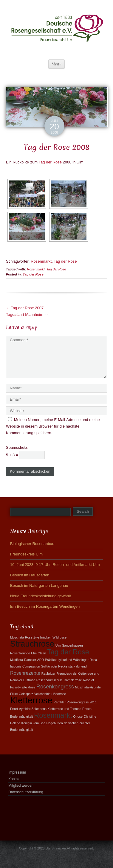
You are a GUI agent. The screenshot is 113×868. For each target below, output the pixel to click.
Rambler (59, 702)
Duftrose (29, 680)
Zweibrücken (42, 637)
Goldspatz (26, 694)
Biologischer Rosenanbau (32, 544)
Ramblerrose (73, 680)
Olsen (42, 653)
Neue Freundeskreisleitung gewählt (41, 596)
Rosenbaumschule (49, 680)
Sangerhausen (72, 645)
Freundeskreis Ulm (26, 554)
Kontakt (14, 779)
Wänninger (81, 660)
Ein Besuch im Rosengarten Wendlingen (45, 606)
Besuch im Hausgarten (30, 575)
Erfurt (14, 709)
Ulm (58, 645)
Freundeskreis (66, 673)
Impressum (17, 772)
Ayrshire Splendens (33, 709)
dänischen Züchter (77, 723)
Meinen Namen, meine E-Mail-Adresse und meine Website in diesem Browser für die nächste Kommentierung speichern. (53, 426)
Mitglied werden (21, 786)
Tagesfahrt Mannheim (27, 314)
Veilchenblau (43, 694)
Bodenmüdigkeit (21, 730)
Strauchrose (32, 644)
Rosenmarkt (41, 261)
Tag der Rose (50, 162)
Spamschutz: (17, 447)
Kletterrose (31, 700)
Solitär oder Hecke (54, 666)
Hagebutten (55, 723)
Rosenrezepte (25, 673)
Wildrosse (59, 637)
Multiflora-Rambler (23, 660)
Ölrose (78, 717)
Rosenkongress (55, 687)
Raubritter (48, 673)
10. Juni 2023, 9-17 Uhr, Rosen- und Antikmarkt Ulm (55, 565)
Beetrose (60, 694)
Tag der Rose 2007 (25, 308)
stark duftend (78, 666)
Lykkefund (65, 660)
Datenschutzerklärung (26, 792)
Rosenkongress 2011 (82, 702)
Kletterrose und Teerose (65, 709)
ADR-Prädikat (47, 660)
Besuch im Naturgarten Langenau (39, 585)
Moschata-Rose (21, 637)
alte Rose (28, 687)
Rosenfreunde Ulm (23, 653)
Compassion (31, 666)
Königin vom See (33, 723)
